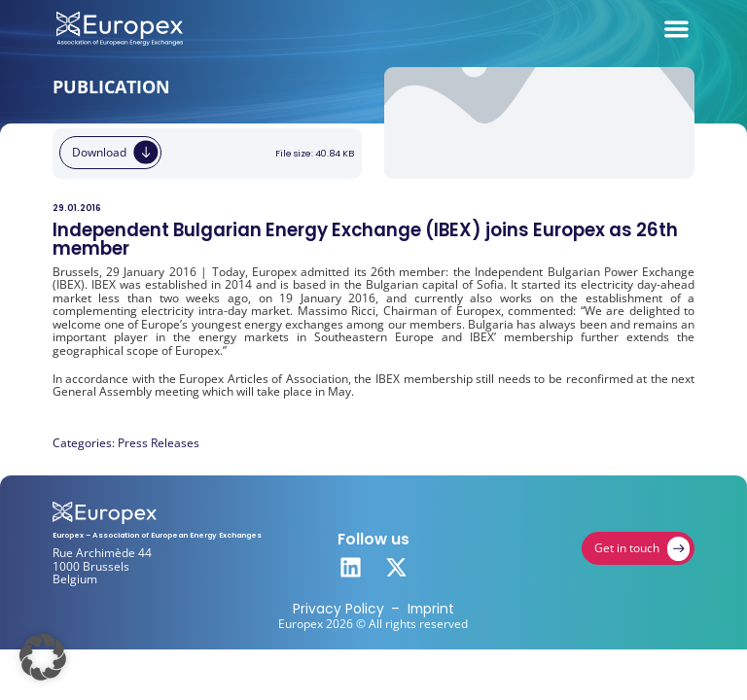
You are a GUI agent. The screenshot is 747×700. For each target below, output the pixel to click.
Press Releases (159, 443)
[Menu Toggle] (676, 29)
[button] (43, 657)
